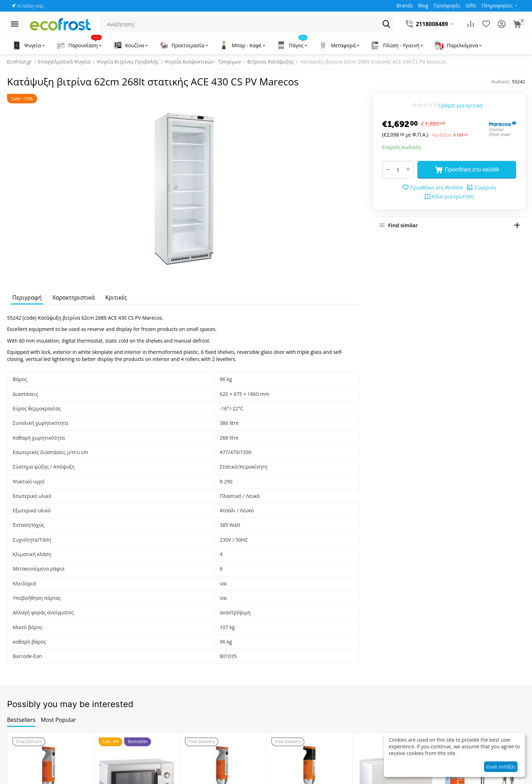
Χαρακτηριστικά (73, 298)
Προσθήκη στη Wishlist (432, 187)
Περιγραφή (27, 298)
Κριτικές (116, 298)
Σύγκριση (481, 187)
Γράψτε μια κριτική (461, 105)
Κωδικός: (501, 82)
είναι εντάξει (501, 767)
